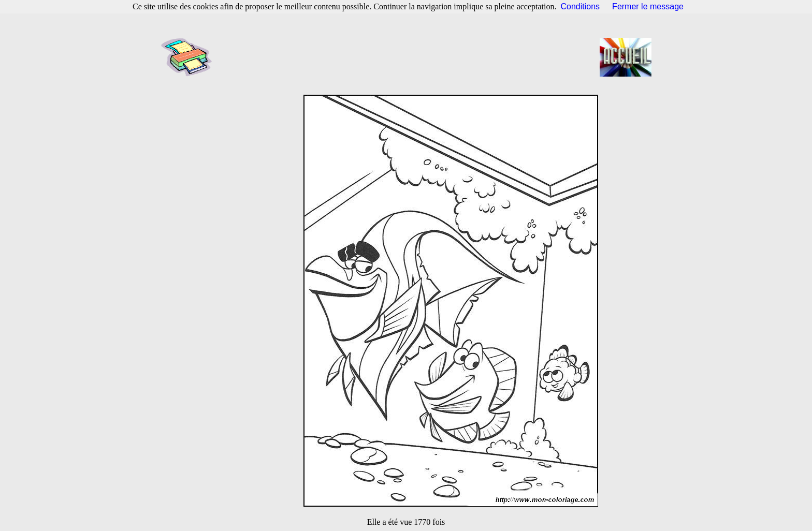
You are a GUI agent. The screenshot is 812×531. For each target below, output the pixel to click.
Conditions (581, 6)
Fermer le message (648, 6)
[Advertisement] (409, 57)
